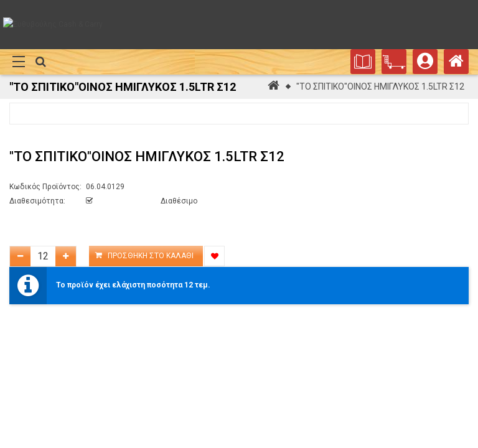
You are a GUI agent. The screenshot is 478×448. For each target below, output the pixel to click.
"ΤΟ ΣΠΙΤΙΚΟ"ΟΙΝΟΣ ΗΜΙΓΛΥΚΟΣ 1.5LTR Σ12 (380, 86)
